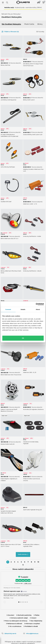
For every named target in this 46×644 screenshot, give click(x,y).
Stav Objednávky (36, 621)
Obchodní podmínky (24, 615)
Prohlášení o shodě (31, 626)
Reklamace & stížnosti (14, 624)
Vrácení (33, 618)
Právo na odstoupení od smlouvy (16, 621)
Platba (37, 615)
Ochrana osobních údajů (19, 618)
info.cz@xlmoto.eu (32, 634)
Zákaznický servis (10, 634)
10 (38, 562)
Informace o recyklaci (32, 624)
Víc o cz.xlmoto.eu (15, 626)
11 (23, 565)
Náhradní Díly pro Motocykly (11, 14)
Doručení (10, 615)
